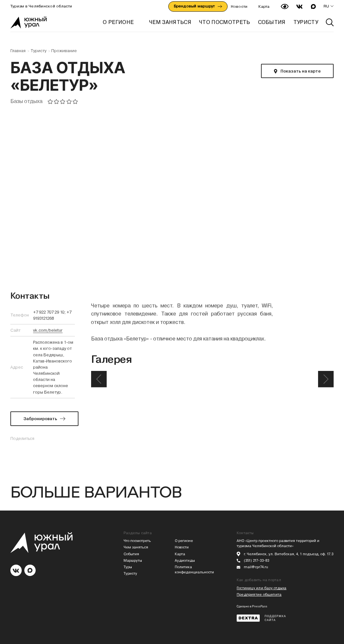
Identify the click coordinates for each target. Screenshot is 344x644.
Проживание (64, 51)
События (131, 554)
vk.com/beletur (48, 330)
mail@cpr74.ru (256, 567)
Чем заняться (136, 547)
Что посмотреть (137, 541)
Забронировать (40, 419)
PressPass (260, 606)
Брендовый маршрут (198, 6)
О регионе (118, 22)
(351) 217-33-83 (256, 561)
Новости (239, 6)
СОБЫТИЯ (272, 22)
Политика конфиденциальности (194, 570)
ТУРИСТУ (306, 22)
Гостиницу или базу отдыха (262, 588)
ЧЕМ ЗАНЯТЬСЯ (170, 22)
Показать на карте (301, 71)
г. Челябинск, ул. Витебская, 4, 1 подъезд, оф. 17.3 (289, 554)
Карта (264, 6)
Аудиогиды (185, 561)
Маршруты (133, 561)
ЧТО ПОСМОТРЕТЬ (225, 22)
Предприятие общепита (259, 595)
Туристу (38, 51)
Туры (128, 567)
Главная (18, 51)
